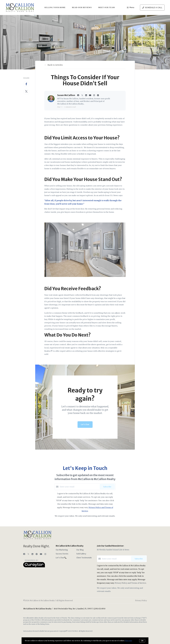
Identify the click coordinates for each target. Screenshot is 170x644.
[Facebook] (24, 554)
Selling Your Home (55, 7)
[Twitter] (28, 554)
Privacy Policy (141, 600)
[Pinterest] (37, 554)
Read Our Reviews (82, 7)
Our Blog (80, 550)
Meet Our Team (106, 7)
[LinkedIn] (32, 554)
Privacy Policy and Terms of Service (130, 583)
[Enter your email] (79, 487)
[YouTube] (41, 554)
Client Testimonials (84, 558)
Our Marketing (62, 550)
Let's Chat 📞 (61, 558)
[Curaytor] (34, 567)
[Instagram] (45, 554)
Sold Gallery (81, 554)
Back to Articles (55, 65)
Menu (131, 8)
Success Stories (62, 554)
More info (129, 641)
